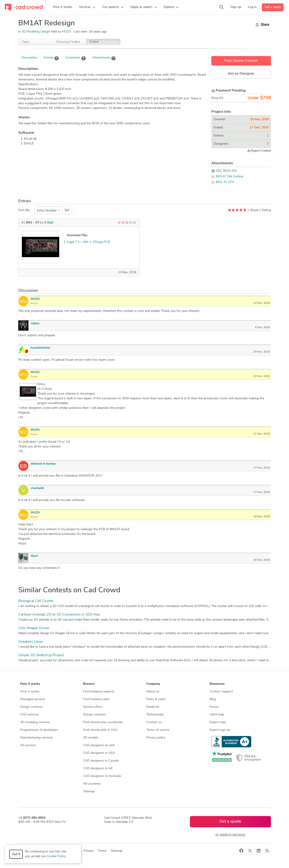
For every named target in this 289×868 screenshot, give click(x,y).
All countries (92, 784)
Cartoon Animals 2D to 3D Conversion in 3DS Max (59, 615)
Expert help (218, 722)
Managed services (33, 699)
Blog (213, 699)
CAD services (29, 715)
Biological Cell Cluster (36, 601)
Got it (16, 854)
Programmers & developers (39, 730)
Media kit (153, 707)
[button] (87, 7)
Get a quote (273, 7)
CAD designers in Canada (101, 761)
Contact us (154, 722)
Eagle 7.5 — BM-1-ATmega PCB (88, 242)
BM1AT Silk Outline (230, 177)
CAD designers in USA (99, 753)
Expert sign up (220, 730)
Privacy (89, 851)
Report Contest (259, 151)
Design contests (31, 707)
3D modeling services (35, 722)
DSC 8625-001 (226, 171)
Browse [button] (89, 684)
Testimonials (155, 715)
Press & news (156, 699)
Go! (67, 210)
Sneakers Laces (31, 642)
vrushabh (37, 488)
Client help (217, 715)
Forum (214, 707)
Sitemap (89, 792)
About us (153, 692)
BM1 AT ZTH (225, 182)
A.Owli (49, 223)
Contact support (221, 692)
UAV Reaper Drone (34, 628)
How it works (30, 692)
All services (28, 745)
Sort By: (24, 210)
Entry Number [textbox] (47, 210)
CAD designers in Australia (102, 776)
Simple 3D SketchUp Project (41, 655)
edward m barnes (43, 464)
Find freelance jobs (96, 699)
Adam (35, 323)
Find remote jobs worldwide (103, 722)
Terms (102, 851)
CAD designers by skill (99, 745)
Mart (34, 556)
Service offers (93, 707)
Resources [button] (217, 684)
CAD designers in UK (98, 768)
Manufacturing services (36, 738)
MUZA (67, 32)
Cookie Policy (56, 856)
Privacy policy (156, 738)
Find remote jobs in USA (100, 730)
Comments (75, 58)
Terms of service (158, 730)
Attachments (104, 58)
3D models (91, 738)
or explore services (230, 835)
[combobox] (48, 210)
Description (29, 58)
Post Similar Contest (241, 61)
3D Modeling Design (36, 32)
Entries (51, 58)
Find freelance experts (99, 692)
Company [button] (153, 684)
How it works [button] (30, 684)
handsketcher (40, 348)
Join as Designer (241, 74)
